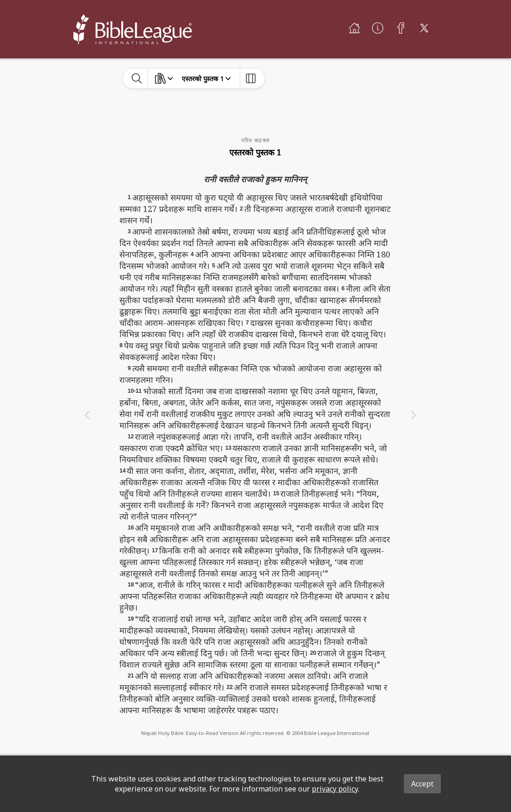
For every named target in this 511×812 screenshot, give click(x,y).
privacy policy (335, 789)
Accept (422, 784)
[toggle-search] (137, 78)
